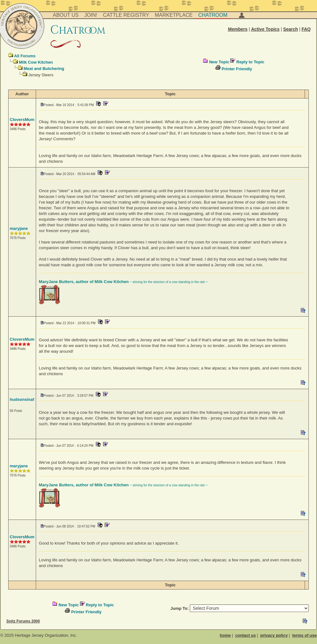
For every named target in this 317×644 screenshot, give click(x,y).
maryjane (19, 228)
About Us (66, 15)
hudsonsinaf (22, 399)
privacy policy (274, 635)
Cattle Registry (126, 15)
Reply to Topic (250, 62)
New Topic (219, 62)
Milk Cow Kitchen (36, 62)
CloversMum (22, 120)
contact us (245, 635)
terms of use (305, 635)
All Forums (25, 56)
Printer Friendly (237, 69)
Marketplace (174, 15)
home (225, 635)
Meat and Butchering (44, 69)
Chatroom (213, 15)
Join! (91, 15)
